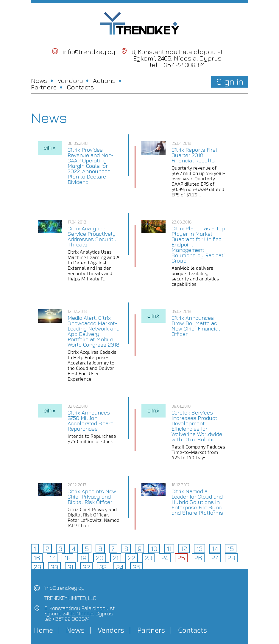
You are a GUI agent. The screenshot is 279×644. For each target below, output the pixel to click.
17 (52, 558)
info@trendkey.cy (89, 52)
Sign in (230, 81)
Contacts (80, 87)
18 (67, 558)
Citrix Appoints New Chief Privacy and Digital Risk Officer (92, 497)
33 (103, 567)
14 (215, 549)
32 (86, 567)
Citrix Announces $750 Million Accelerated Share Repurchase (91, 421)
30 (54, 567)
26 (198, 558)
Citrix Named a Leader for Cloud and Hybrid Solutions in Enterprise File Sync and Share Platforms (197, 502)
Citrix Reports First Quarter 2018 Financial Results (195, 155)
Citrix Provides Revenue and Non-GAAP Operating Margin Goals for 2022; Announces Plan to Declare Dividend (91, 166)
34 (120, 567)
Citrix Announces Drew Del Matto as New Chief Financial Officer (196, 326)
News (39, 80)
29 (37, 567)
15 (231, 549)
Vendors (70, 80)
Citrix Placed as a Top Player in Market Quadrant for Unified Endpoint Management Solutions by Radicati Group (198, 245)
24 (165, 558)
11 (169, 549)
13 (199, 549)
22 (132, 558)
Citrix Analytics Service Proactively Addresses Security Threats (92, 237)
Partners (44, 87)
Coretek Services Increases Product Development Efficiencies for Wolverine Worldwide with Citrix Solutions (197, 426)
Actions (104, 80)
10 (154, 549)
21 (116, 558)
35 (137, 567)
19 (83, 558)
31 (70, 567)
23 (148, 558)
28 (231, 558)
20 (100, 558)
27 (215, 558)
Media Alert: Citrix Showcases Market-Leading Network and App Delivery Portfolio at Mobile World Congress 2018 (93, 331)
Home (43, 630)
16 (37, 558)
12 (184, 549)
